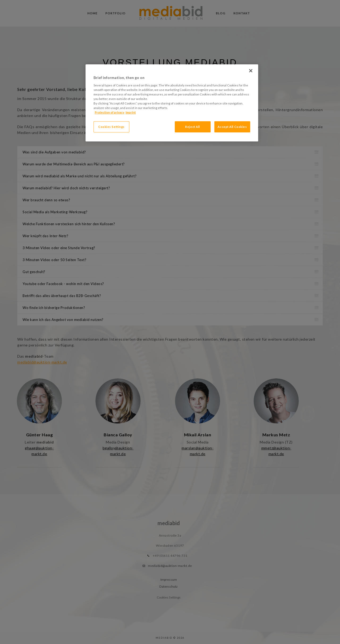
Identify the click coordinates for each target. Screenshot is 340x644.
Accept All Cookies (232, 127)
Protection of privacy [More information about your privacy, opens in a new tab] (110, 112)
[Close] (251, 71)
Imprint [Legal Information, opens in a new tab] (131, 112)
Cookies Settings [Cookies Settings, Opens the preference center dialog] (111, 127)
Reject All (193, 127)
